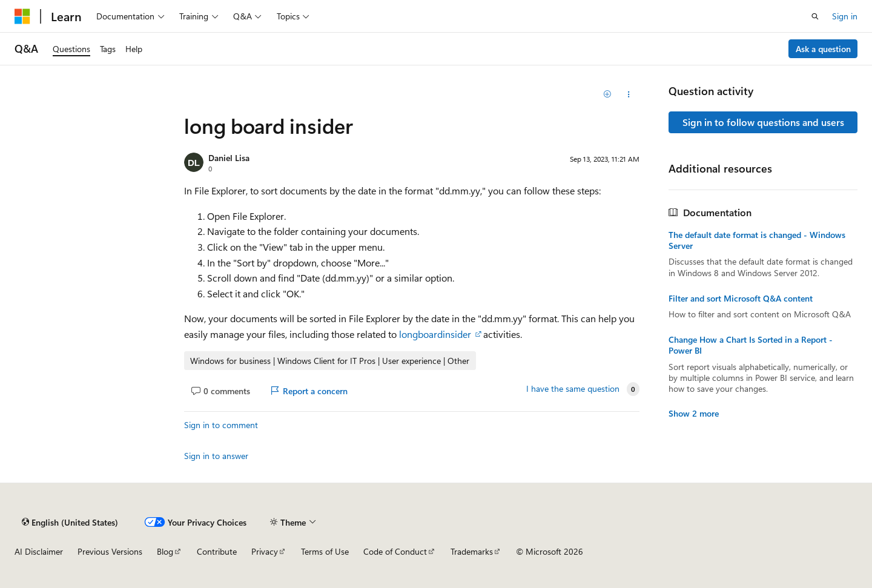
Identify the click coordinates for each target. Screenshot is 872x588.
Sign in (845, 16)
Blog (165, 551)
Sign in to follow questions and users (763, 122)
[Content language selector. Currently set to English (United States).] (70, 522)
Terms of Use (325, 551)
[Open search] (815, 16)
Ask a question (823, 49)
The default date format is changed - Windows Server (757, 240)
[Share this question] (629, 94)
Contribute (217, 551)
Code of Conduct (395, 551)
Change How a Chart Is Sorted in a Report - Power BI (751, 345)
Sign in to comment (221, 425)
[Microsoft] (22, 16)
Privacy (265, 551)
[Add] (608, 94)
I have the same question (573, 389)
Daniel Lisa (229, 158)
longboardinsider (436, 334)
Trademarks (472, 551)
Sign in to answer (216, 456)
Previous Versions (110, 551)
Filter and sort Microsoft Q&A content (741, 299)
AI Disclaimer (39, 551)
